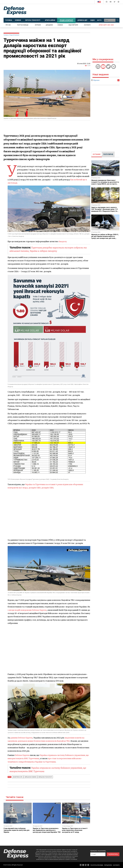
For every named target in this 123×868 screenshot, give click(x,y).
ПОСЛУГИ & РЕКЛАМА (97, 865)
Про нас (8, 25)
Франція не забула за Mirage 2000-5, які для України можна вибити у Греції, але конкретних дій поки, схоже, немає (105, 237)
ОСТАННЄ (97, 154)
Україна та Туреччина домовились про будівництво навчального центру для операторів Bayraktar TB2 (46, 831)
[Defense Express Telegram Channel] (118, 2)
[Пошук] (118, 20)
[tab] (97, 154)
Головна (6, 35)
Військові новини (29, 777)
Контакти (87, 25)
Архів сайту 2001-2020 (106, 25)
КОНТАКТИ (116, 865)
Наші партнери (73, 25)
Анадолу (63, 241)
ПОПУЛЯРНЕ (108, 154)
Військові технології (43, 777)
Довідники (49, 25)
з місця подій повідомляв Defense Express (27, 610)
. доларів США (49, 488)
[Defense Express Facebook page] (107, 2)
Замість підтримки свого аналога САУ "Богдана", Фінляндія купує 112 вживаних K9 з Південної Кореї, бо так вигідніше (105, 210)
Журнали (38, 25)
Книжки (60, 25)
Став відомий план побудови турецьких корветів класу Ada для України (17, 830)
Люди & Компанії (14, 35)
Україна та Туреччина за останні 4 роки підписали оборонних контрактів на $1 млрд (75, 830)
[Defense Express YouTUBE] (111, 2)
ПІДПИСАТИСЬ (113, 854)
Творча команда (23, 25)
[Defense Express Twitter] (115, 2)
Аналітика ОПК (17, 777)
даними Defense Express (22, 738)
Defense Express (22, 755)
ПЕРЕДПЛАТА (108, 865)
